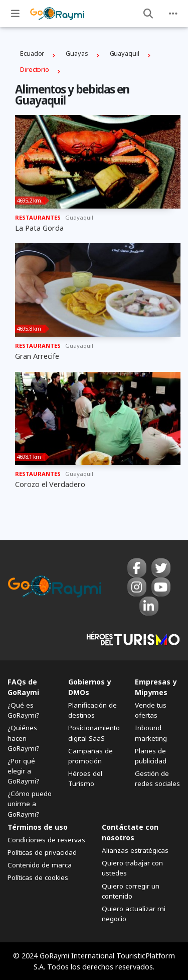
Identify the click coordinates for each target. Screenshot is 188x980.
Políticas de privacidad (42, 852)
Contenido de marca (40, 865)
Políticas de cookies (38, 877)
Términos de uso (38, 827)
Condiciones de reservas (46, 840)
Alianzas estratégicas (135, 850)
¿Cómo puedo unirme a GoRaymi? (30, 804)
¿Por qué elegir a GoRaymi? (24, 771)
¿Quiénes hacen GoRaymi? (24, 738)
